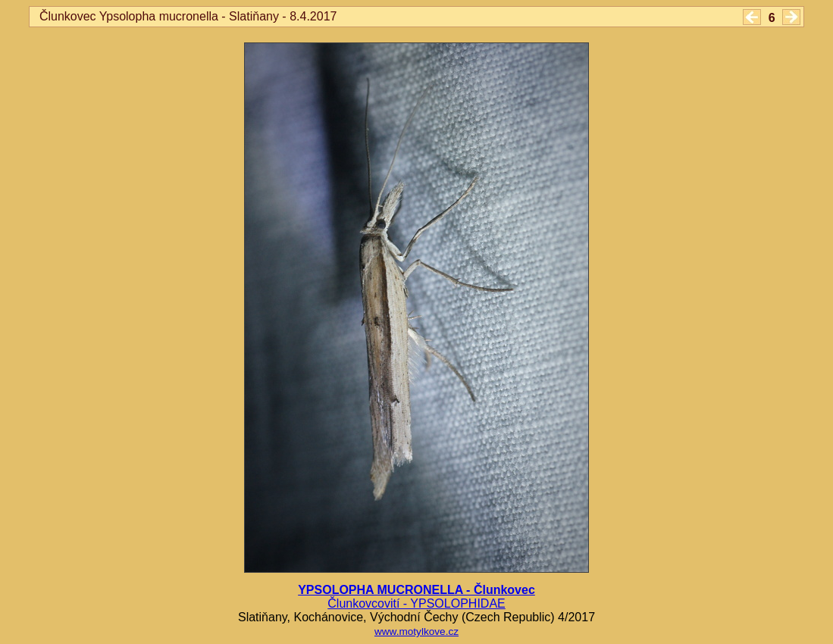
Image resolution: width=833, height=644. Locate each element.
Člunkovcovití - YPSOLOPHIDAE (416, 603)
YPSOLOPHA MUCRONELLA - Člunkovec (417, 590)
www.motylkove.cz (417, 631)
